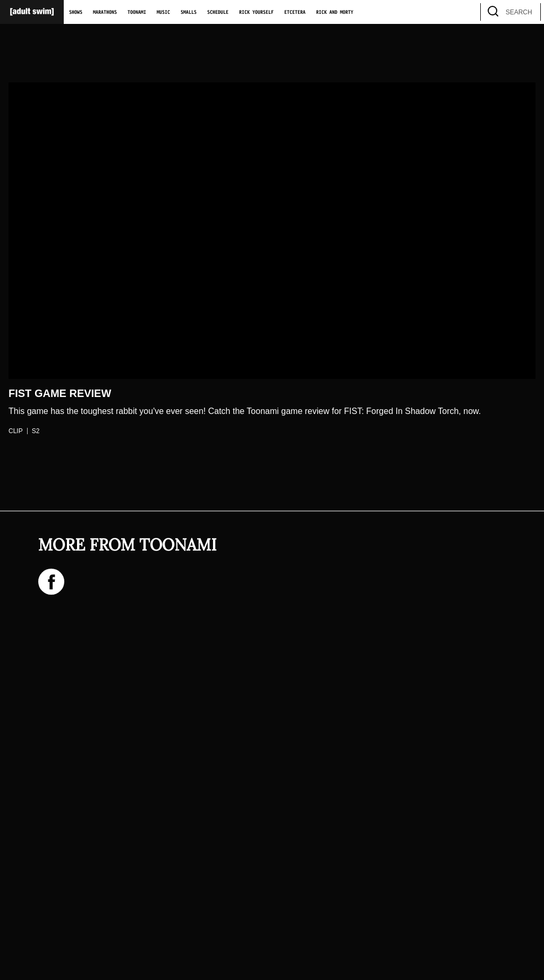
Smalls (189, 12)
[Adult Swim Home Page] (32, 12)
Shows (76, 12)
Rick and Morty (335, 12)
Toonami (137, 12)
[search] (528, 12)
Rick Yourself (256, 12)
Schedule (218, 12)
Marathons (105, 12)
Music (163, 12)
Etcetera (295, 12)
